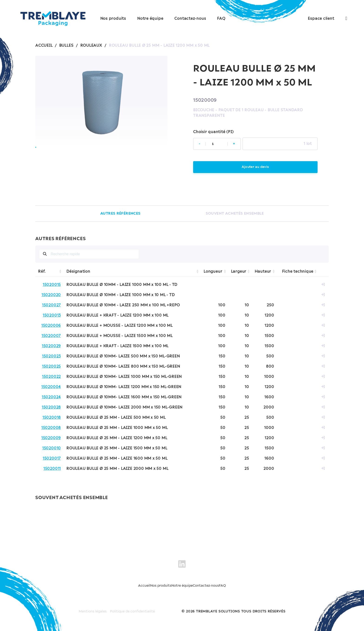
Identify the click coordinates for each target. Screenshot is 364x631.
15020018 (52, 419)
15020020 (51, 296)
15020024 (51, 399)
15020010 (52, 450)
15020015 (52, 286)
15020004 (51, 388)
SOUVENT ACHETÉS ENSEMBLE (235, 214)
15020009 (51, 439)
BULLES (66, 46)
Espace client (321, 19)
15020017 (52, 460)
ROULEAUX (91, 46)
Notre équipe (150, 19)
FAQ (221, 19)
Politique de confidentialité (134, 607)
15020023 (51, 358)
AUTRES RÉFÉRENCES (118, 214)
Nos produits (113, 19)
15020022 (51, 378)
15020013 (52, 317)
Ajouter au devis (255, 167)
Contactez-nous (190, 19)
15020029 (51, 347)
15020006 (51, 327)
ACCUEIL (44, 46)
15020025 (51, 368)
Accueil (114, 588)
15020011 (52, 470)
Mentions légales (90, 607)
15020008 (51, 429)
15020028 (51, 409)
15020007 (51, 337)
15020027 (51, 307)
